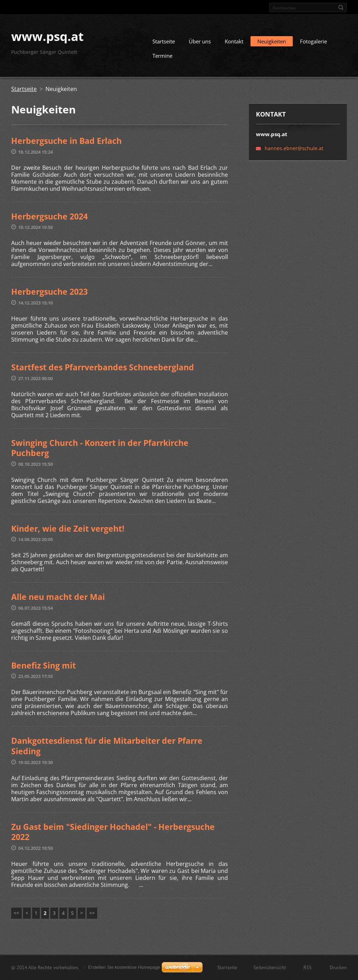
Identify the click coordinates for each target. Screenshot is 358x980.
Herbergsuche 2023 (49, 294)
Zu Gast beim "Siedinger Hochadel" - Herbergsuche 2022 (113, 834)
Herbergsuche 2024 (49, 219)
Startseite (164, 44)
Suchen (341, 7)
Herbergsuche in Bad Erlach (66, 143)
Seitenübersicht (270, 968)
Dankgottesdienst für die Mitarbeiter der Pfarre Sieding (107, 749)
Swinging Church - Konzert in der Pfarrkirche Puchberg (100, 450)
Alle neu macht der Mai (58, 600)
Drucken (338, 968)
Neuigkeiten (272, 44)
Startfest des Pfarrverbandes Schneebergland (103, 370)
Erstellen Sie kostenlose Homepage (124, 968)
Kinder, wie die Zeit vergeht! (68, 531)
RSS (307, 968)
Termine (162, 58)
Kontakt (234, 44)
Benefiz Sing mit (44, 668)
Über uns (200, 44)
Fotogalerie (313, 44)
